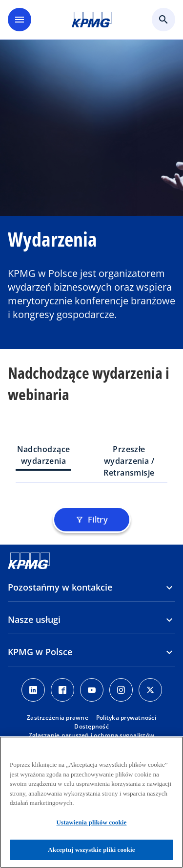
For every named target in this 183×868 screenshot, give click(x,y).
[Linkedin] (33, 690)
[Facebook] (62, 690)
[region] (91, 802)
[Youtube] (92, 690)
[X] (150, 690)
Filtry (92, 520)
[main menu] (20, 20)
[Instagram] (121, 690)
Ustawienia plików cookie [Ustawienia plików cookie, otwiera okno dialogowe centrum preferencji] (92, 822)
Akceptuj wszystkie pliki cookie (91, 850)
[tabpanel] (91, 501)
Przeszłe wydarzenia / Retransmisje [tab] (129, 461)
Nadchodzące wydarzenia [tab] (44, 455)
